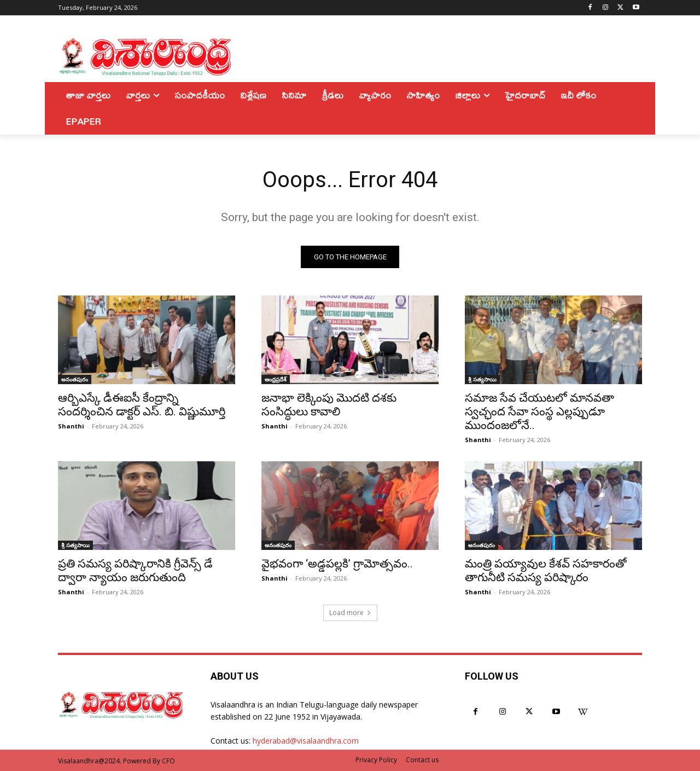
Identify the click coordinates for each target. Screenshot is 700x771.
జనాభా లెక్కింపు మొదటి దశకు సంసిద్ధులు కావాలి (329, 405)
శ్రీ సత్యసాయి (482, 379)
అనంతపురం (75, 379)
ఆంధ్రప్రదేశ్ (276, 379)
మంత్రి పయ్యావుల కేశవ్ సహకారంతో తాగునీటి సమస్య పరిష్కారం (546, 570)
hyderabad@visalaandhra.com (306, 741)
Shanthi (71, 426)
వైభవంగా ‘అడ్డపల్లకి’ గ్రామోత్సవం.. (337, 564)
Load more (350, 613)
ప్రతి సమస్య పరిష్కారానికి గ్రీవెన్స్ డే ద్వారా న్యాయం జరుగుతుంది (135, 570)
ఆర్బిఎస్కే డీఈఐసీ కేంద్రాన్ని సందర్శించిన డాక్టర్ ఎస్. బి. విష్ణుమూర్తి (142, 405)
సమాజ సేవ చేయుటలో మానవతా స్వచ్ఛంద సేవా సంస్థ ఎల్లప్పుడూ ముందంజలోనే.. (539, 411)
